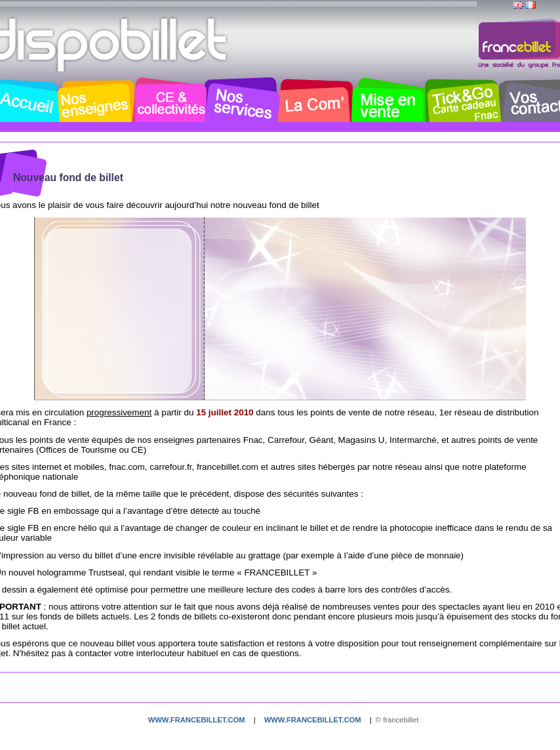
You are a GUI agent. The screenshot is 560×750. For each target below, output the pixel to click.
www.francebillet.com (197, 720)
